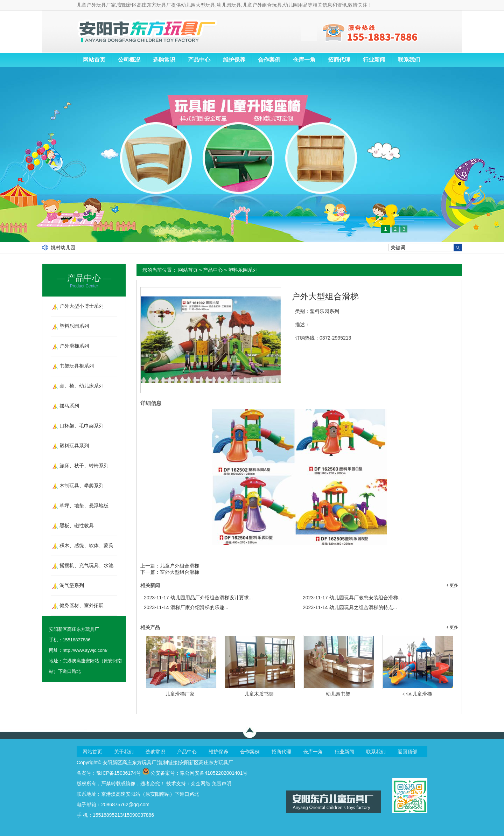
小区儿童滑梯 (417, 694)
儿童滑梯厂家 (180, 694)
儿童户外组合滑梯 (180, 566)
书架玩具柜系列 (77, 366)
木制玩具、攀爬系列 (82, 486)
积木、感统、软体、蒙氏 (86, 545)
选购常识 (164, 60)
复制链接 (168, 762)
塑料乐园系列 (243, 270)
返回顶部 (407, 752)
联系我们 (409, 60)
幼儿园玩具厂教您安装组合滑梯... (352, 598)
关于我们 (124, 752)
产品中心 (199, 60)
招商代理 (339, 60)
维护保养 (234, 60)
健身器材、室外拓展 (82, 605)
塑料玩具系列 (74, 446)
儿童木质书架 (259, 694)
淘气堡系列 (72, 585)
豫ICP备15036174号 (119, 773)
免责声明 (222, 783)
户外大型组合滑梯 (325, 297)
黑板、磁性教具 (77, 525)
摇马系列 (69, 406)
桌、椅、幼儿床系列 (82, 386)
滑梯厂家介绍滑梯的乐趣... (186, 607)
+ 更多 (452, 585)
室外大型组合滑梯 (180, 572)
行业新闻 (374, 60)
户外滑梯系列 (74, 346)
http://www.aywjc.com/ (85, 650)
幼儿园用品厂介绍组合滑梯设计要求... (198, 598)
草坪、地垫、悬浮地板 (84, 506)
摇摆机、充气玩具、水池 (86, 565)
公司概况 (129, 60)
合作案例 (269, 60)
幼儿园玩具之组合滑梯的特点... (350, 607)
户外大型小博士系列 (82, 306)
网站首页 (94, 60)
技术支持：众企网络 (188, 783)
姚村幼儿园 (63, 248)
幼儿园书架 (338, 694)
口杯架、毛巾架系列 (82, 426)
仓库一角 (304, 60)
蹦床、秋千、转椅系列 (84, 466)
